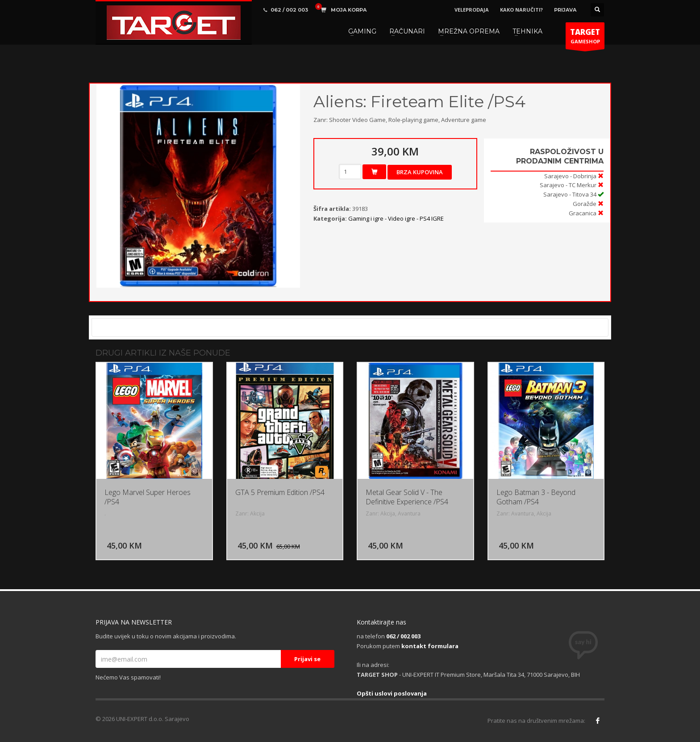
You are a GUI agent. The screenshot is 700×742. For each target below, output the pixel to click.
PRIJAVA (565, 10)
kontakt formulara (430, 646)
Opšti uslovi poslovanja (392, 693)
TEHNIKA (527, 31)
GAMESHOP (585, 38)
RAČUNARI (407, 31)
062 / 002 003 (403, 636)
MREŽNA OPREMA (469, 31)
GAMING (362, 31)
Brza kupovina (420, 172)
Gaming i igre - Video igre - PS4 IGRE (396, 218)
